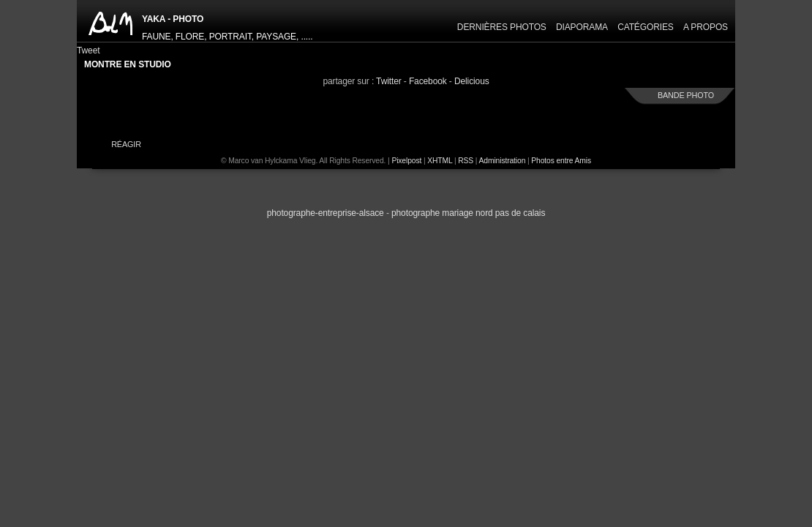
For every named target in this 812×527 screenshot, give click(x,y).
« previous (260, 256)
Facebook (428, 81)
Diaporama (582, 27)
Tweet (88, 51)
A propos (706, 27)
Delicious (472, 81)
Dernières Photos (502, 27)
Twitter (389, 81)
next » (552, 256)
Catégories (646, 27)
